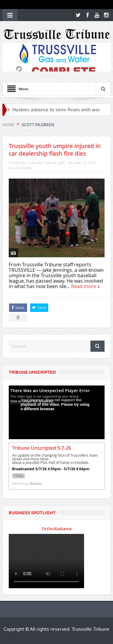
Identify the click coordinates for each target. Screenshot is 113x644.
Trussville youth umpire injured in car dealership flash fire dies (55, 150)
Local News (23, 168)
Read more (86, 286)
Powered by (27, 484)
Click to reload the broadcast (32, 401)
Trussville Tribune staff (46, 163)
